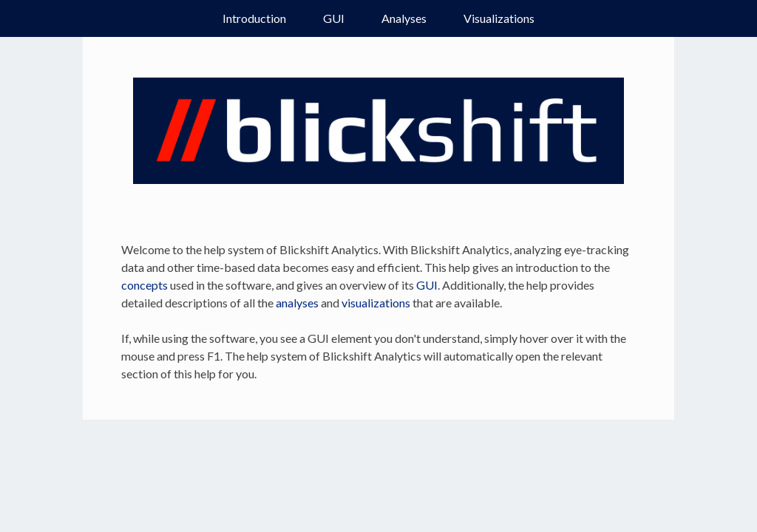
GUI (334, 18)
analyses (297, 303)
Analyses (404, 18)
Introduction (254, 18)
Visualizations (499, 18)
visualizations (376, 303)
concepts (145, 285)
